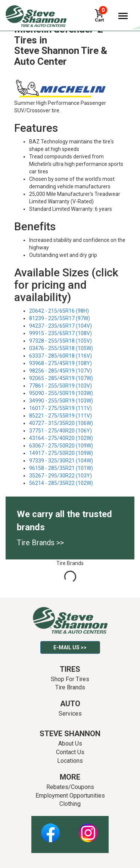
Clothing (70, 804)
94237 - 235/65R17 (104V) (60, 326)
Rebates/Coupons (70, 787)
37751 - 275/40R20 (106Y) (60, 431)
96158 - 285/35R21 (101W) (61, 468)
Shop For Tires (70, 679)
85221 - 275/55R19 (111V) (60, 416)
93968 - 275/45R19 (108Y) (60, 363)
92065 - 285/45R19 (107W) (61, 378)
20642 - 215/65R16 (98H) (59, 311)
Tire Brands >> (40, 543)
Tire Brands (70, 687)
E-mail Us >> (70, 647)
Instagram (88, 829)
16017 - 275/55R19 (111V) (60, 408)
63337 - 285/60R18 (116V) (60, 356)
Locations (70, 761)
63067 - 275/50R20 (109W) (61, 446)
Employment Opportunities (70, 796)
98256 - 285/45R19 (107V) (60, 371)
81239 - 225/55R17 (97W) (60, 318)
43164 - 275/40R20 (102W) (61, 438)
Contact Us (70, 752)
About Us (70, 743)
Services (70, 714)
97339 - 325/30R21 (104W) (61, 461)
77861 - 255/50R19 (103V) (60, 386)
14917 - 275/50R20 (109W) (61, 453)
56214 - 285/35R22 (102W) (61, 483)
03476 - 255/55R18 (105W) (61, 348)
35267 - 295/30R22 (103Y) (60, 476)
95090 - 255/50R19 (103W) (61, 393)
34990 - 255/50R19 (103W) (61, 401)
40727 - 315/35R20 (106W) (61, 423)
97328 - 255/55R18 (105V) (60, 341)
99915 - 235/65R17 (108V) (60, 333)
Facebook (50, 829)
